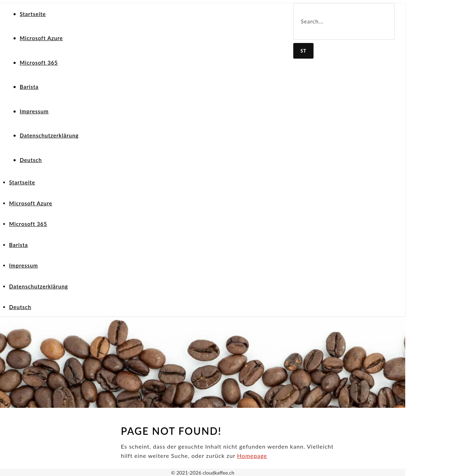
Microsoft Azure (41, 38)
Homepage (252, 456)
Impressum (34, 111)
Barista (29, 87)
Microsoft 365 (39, 63)
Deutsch (31, 160)
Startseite (33, 14)
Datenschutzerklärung (49, 135)
